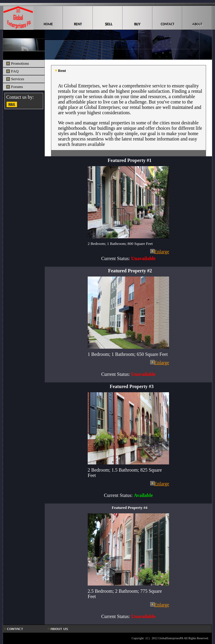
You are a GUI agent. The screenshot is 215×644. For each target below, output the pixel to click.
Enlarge (162, 252)
